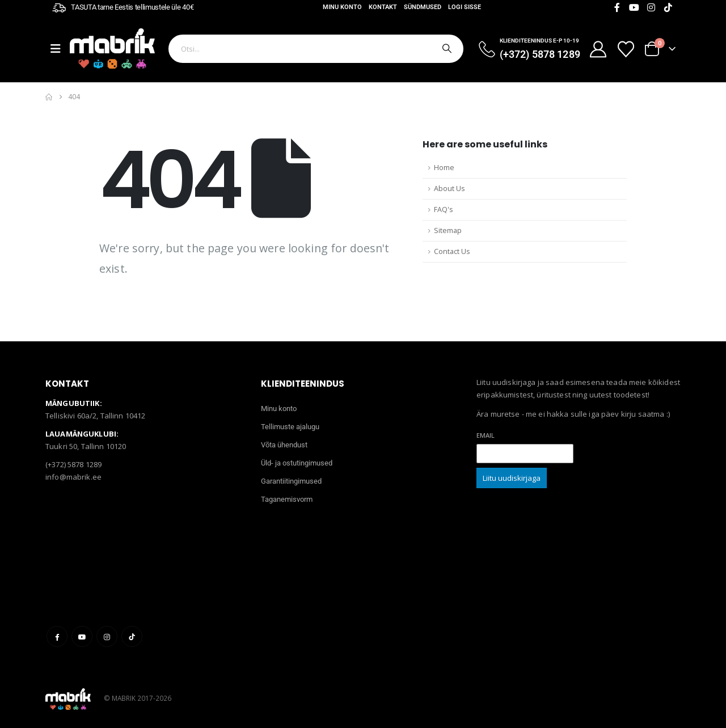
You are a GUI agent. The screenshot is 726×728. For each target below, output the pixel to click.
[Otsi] (446, 49)
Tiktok (132, 636)
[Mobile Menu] (60, 49)
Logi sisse (465, 7)
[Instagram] (651, 7)
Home (444, 168)
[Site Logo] (112, 48)
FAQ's (444, 209)
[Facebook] (617, 7)
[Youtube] (634, 7)
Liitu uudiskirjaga (512, 478)
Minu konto (342, 7)
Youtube (82, 636)
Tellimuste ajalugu (290, 427)
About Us (449, 189)
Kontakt (383, 7)
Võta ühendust (284, 445)
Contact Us (452, 251)
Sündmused (423, 7)
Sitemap (448, 230)
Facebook (57, 636)
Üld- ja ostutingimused (297, 463)
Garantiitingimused (291, 481)
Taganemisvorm (287, 499)
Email (486, 435)
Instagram (107, 636)
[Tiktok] (668, 7)
